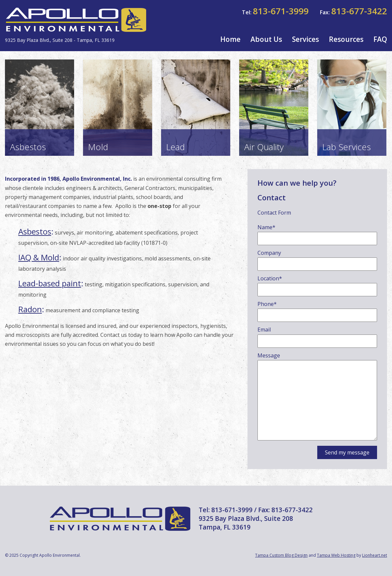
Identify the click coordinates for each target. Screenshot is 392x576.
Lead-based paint (50, 283)
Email (264, 330)
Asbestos (35, 231)
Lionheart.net (375, 555)
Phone (267, 304)
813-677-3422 (359, 11)
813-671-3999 (281, 11)
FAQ (380, 39)
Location (270, 278)
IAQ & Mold (39, 257)
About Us (266, 39)
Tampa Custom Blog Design (281, 555)
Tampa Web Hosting (336, 555)
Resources (346, 39)
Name (266, 227)
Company (269, 253)
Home (230, 39)
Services (305, 39)
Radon (30, 309)
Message (269, 355)
